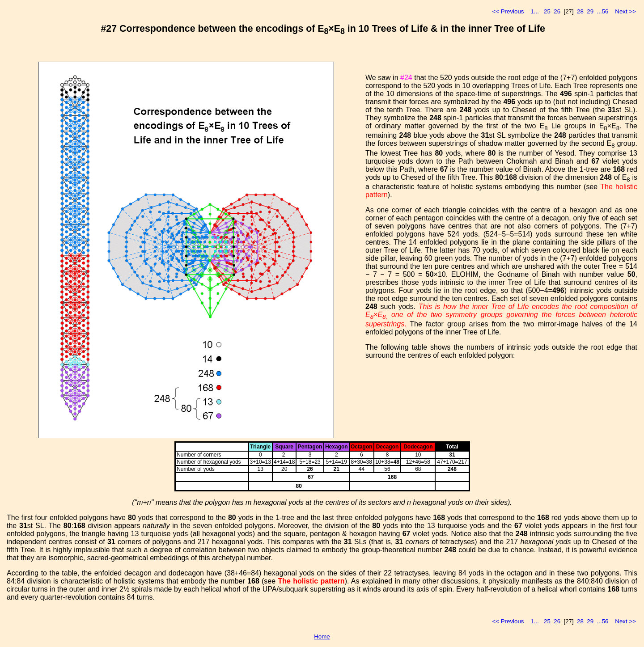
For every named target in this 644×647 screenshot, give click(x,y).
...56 (603, 11)
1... (535, 11)
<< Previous (508, 11)
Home (322, 636)
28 (580, 11)
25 (547, 11)
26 (557, 11)
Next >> (625, 11)
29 (590, 11)
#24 (406, 78)
